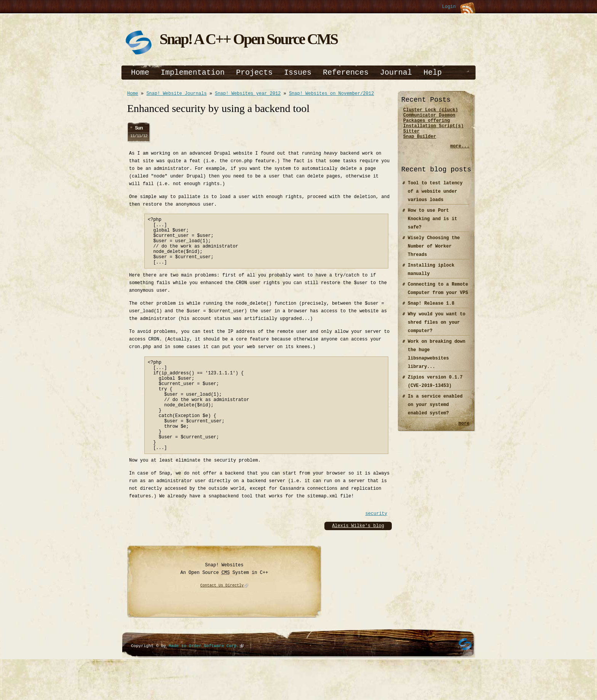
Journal (396, 73)
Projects (254, 73)
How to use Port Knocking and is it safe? (433, 226)
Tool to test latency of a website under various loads (435, 198)
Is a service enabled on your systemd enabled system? (435, 412)
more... (460, 153)
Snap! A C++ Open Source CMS (248, 39)
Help (433, 73)
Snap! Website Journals (176, 94)
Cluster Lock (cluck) (431, 111)
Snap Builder (420, 143)
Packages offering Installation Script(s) (433, 127)
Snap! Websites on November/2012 (331, 94)
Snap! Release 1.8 (431, 310)
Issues (298, 73)
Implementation (193, 73)
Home (140, 73)
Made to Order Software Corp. (204, 677)
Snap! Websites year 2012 (248, 94)
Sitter (411, 137)
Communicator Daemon (429, 117)
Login (449, 7)
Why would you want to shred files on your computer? (437, 329)
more (464, 431)
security (376, 544)
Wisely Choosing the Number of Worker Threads (434, 253)
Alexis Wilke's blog (358, 557)
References (346, 73)
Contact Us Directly (222, 617)
